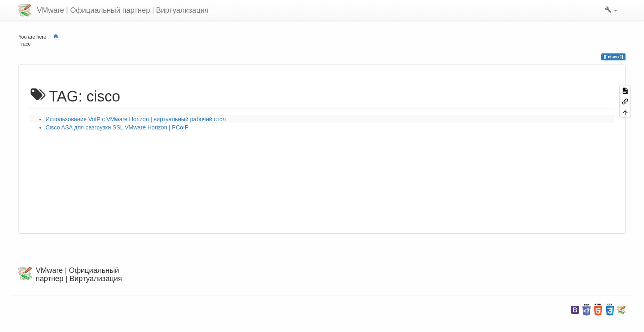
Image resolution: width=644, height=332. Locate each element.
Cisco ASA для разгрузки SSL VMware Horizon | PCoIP (117, 127)
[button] (611, 10)
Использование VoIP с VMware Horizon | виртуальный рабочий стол (136, 119)
